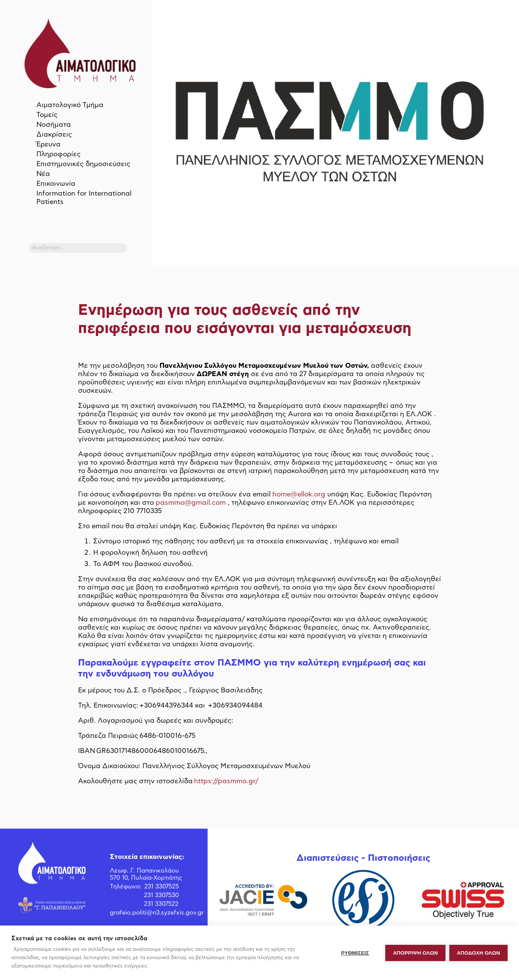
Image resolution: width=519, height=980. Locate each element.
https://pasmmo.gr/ (226, 781)
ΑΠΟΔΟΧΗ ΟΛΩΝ (478, 953)
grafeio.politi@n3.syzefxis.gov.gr (157, 913)
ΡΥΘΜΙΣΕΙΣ (355, 953)
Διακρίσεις (54, 135)
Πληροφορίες (59, 154)
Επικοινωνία (56, 184)
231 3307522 (161, 904)
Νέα (43, 174)
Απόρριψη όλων (415, 953)
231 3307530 (161, 895)
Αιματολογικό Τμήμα (70, 105)
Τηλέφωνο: (126, 887)
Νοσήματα (54, 125)
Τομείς (47, 115)
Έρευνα (48, 145)
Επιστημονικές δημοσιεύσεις (83, 164)
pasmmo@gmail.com (191, 503)
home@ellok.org (299, 495)
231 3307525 (162, 887)
